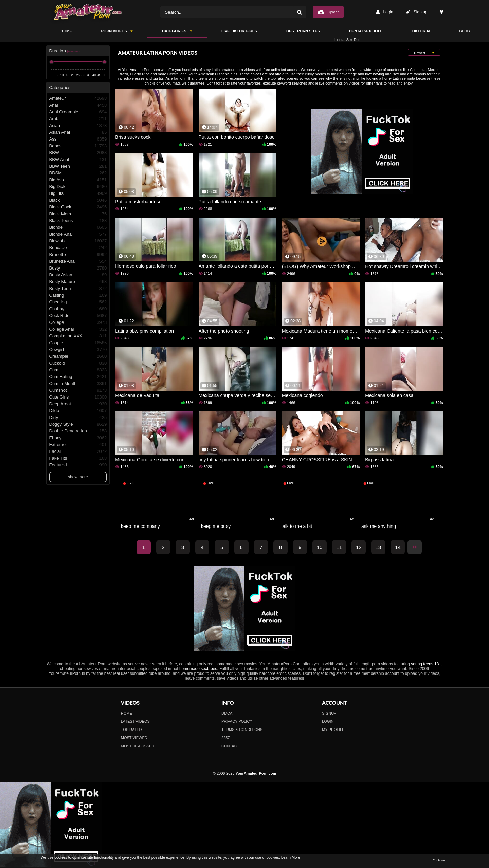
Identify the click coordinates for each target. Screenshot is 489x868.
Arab (78, 119)
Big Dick (78, 187)
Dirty (78, 418)
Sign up (417, 12)
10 (320, 547)
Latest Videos (135, 721)
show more (78, 477)
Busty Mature (78, 282)
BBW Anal (78, 160)
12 (359, 547)
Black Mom (78, 214)
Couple (78, 343)
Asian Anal (78, 132)
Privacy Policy (237, 721)
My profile (333, 730)
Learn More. (291, 857)
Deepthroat (78, 404)
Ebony (78, 438)
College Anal (78, 329)
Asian (78, 126)
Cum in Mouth (78, 384)
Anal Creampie (78, 112)
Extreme (78, 445)
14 (398, 547)
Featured (78, 465)
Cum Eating (78, 377)
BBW (78, 153)
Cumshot (78, 390)
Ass (78, 139)
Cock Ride (78, 316)
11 (339, 547)
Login (384, 12)
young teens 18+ (426, 664)
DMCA (227, 713)
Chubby (78, 309)
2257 (225, 738)
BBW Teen (78, 166)
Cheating (78, 302)
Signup (329, 713)
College (78, 322)
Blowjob (78, 241)
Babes (78, 146)
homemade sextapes (198, 669)
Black (78, 200)
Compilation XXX (78, 336)
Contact (230, 746)
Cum (78, 370)
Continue (439, 860)
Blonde (78, 227)
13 (378, 547)
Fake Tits (78, 458)
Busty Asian (78, 275)
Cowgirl (78, 350)
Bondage (78, 248)
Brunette (78, 255)
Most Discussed (138, 746)
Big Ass (78, 180)
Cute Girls (78, 397)
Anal (78, 105)
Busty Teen (78, 289)
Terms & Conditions (242, 730)
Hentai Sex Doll (366, 31)
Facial (78, 451)
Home (126, 713)
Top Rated (131, 730)
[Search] (300, 12)
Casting (78, 295)
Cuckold (78, 363)
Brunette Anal (78, 261)
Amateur (78, 98)
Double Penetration (78, 431)
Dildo (78, 411)
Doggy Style (78, 424)
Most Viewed (134, 738)
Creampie (78, 356)
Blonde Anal (78, 234)
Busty (78, 268)
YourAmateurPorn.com (256, 773)
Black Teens (78, 221)
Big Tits (78, 193)
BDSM (78, 173)
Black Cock (78, 207)
